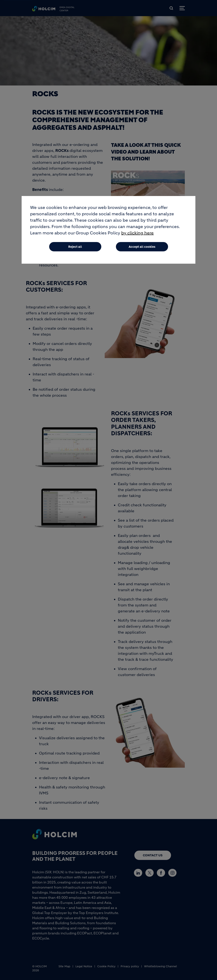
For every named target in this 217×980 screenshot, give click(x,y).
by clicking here (137, 233)
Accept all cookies (142, 247)
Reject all (75, 247)
